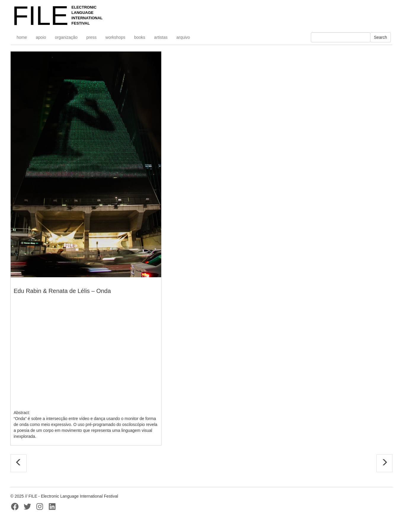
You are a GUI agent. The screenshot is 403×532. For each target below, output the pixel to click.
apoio (41, 37)
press (92, 37)
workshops (115, 37)
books (140, 37)
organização (66, 37)
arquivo (183, 37)
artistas (161, 37)
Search (380, 37)
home (22, 37)
